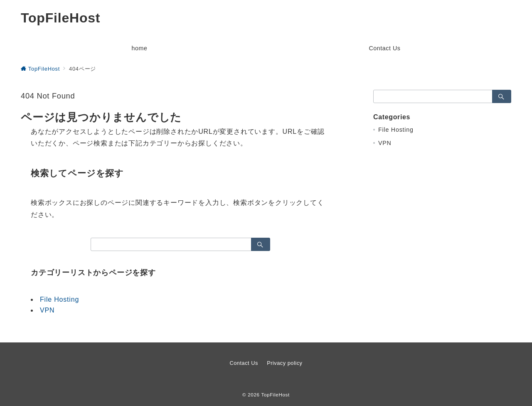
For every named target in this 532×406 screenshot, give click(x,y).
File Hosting (59, 299)
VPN (47, 310)
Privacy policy (284, 363)
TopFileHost (60, 18)
